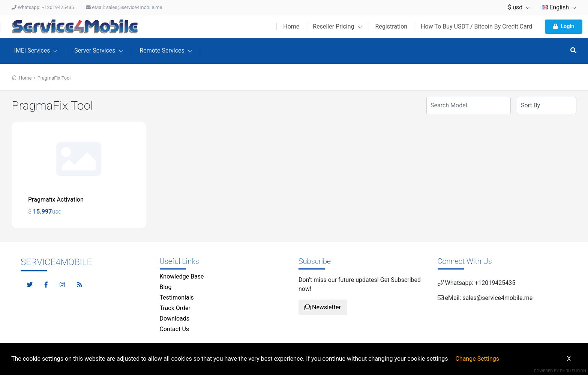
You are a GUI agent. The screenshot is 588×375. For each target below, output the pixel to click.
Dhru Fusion (573, 371)
